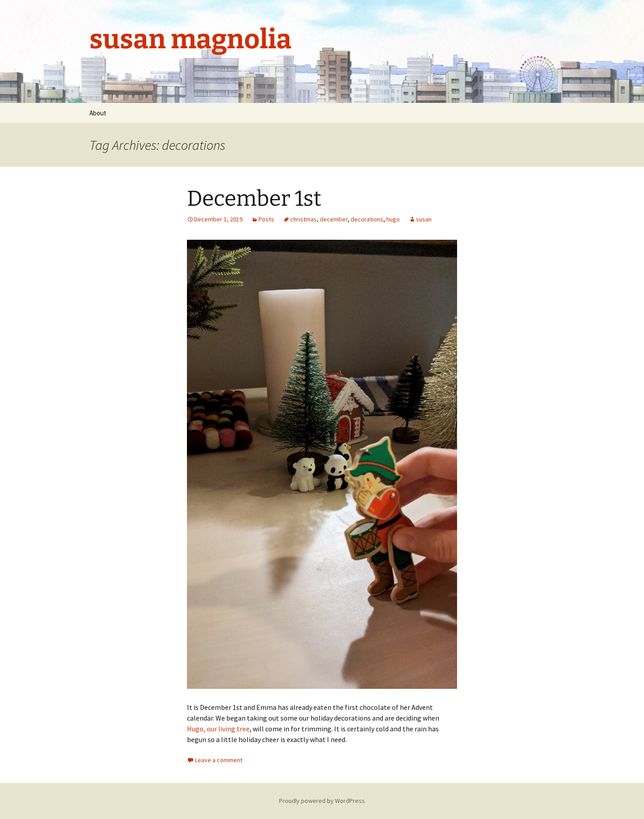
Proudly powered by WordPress (322, 801)
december (334, 219)
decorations (367, 219)
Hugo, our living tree (218, 729)
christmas (303, 219)
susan (424, 219)
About (98, 113)
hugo (393, 219)
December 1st (254, 199)
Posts (266, 219)
